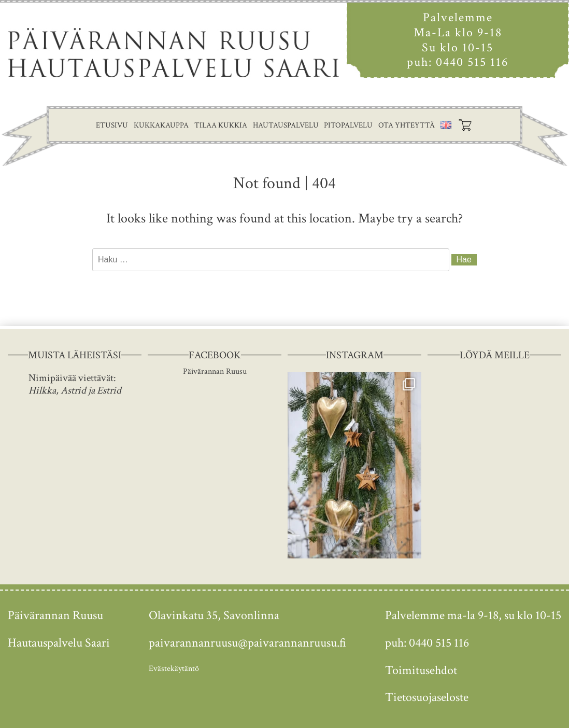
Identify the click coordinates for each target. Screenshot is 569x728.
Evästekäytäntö (174, 669)
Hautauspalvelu (286, 125)
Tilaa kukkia (221, 125)
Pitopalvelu (348, 125)
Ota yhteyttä (407, 125)
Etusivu (112, 125)
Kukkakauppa (161, 125)
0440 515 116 (472, 62)
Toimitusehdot (421, 670)
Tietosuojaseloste (427, 697)
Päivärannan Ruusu (215, 372)
